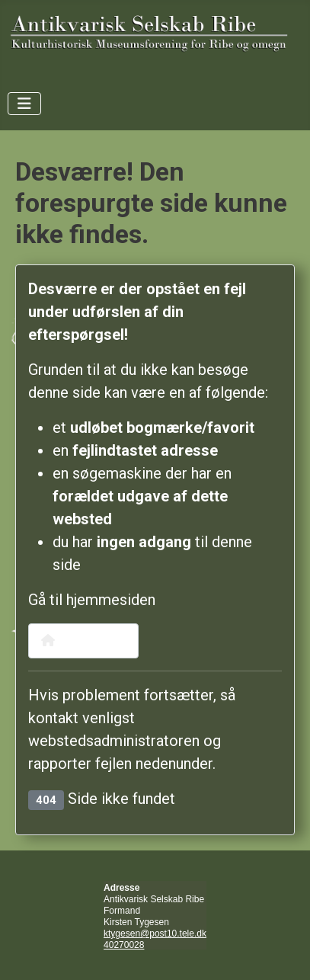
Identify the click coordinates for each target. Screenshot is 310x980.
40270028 (124, 945)
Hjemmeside (83, 641)
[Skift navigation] (24, 104)
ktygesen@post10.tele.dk (155, 934)
